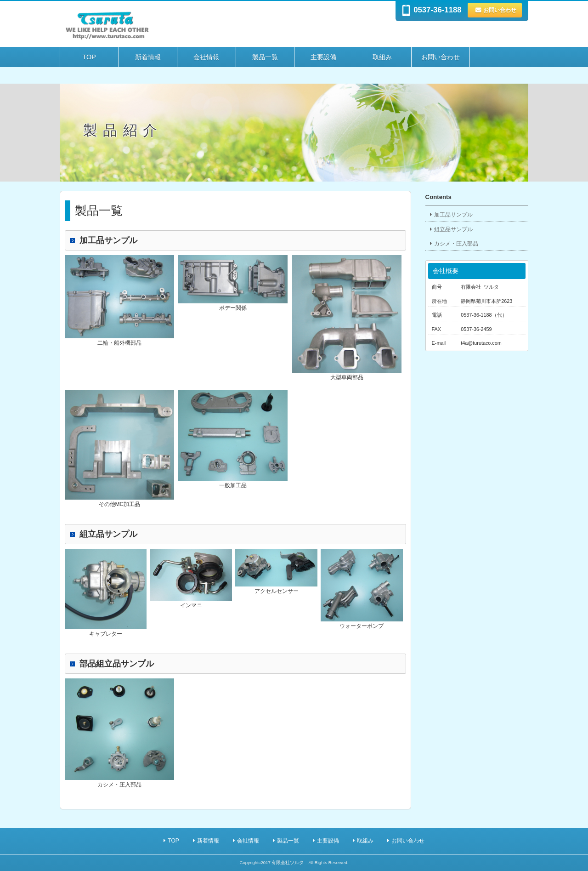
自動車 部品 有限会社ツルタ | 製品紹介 (188, 24)
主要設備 (323, 57)
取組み (382, 57)
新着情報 (148, 57)
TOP (89, 57)
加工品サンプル (453, 215)
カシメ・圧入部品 (456, 244)
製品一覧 (265, 57)
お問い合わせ (500, 10)
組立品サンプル (453, 229)
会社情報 (206, 57)
